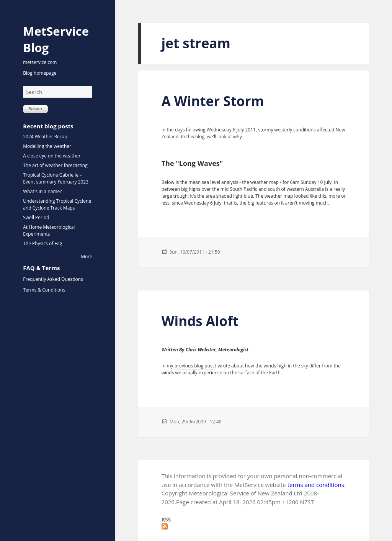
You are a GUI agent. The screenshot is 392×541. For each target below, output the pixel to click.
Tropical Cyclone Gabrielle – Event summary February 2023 (56, 178)
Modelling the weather (47, 146)
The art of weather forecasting (55, 165)
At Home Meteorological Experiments (49, 230)
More (87, 257)
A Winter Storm (213, 101)
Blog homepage (40, 73)
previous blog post (195, 366)
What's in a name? (42, 191)
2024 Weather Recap (45, 137)
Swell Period (36, 217)
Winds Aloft (200, 321)
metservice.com (40, 62)
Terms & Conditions (44, 290)
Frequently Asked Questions (53, 279)
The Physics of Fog (42, 243)
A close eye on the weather (52, 156)
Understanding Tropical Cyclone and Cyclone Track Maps (57, 204)
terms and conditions (316, 485)
